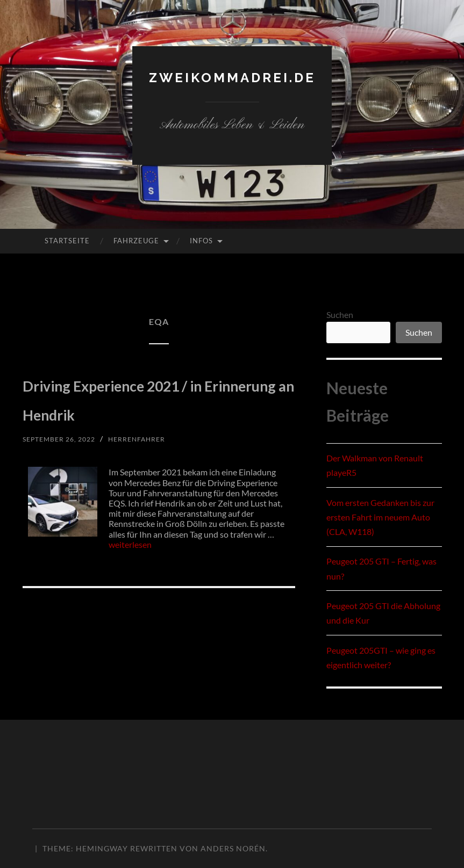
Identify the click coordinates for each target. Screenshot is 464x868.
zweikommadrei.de (232, 77)
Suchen (340, 314)
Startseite (67, 241)
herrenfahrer (151, 468)
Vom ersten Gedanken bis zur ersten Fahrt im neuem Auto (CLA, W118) (380, 517)
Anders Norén (233, 848)
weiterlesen (130, 573)
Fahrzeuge (136, 241)
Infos (201, 241)
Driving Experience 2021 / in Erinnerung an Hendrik (156, 411)
